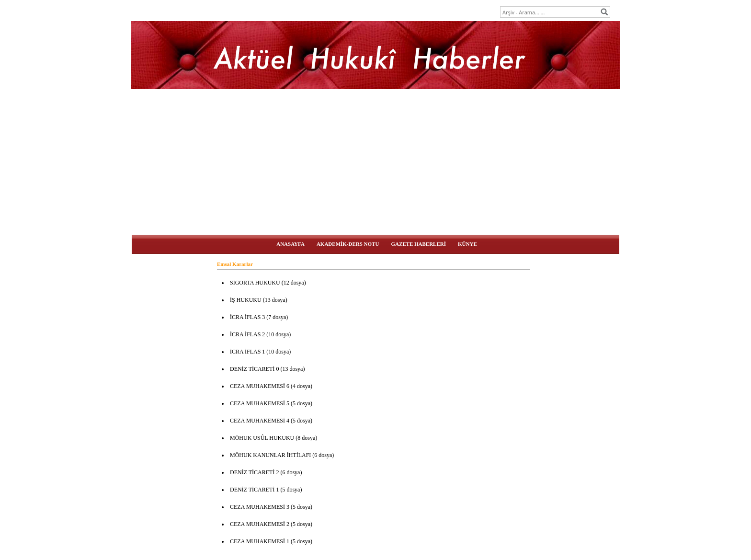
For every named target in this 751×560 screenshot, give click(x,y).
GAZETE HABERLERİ (418, 244)
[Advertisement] (375, 162)
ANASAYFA (290, 244)
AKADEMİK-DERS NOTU (348, 244)
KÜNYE (467, 244)
